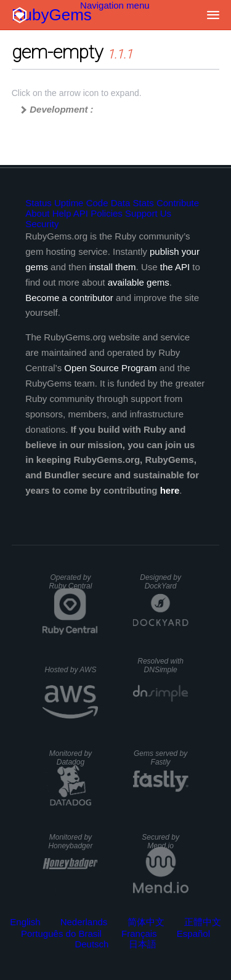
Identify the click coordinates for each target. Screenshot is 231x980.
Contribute (178, 203)
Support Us (148, 213)
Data (121, 203)
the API (175, 267)
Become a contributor (69, 298)
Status (38, 203)
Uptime (69, 203)
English (25, 922)
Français (139, 934)
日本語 (143, 944)
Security (42, 224)
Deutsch (91, 944)
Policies (107, 213)
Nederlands (84, 922)
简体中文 (146, 922)
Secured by (160, 841)
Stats (144, 203)
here (170, 490)
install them (113, 267)
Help (62, 213)
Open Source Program (110, 368)
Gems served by (160, 758)
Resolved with (160, 665)
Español (193, 934)
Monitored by (71, 758)
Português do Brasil (61, 934)
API (81, 213)
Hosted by (70, 670)
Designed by (160, 582)
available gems (139, 282)
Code (97, 203)
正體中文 (203, 922)
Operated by (70, 582)
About (37, 213)
